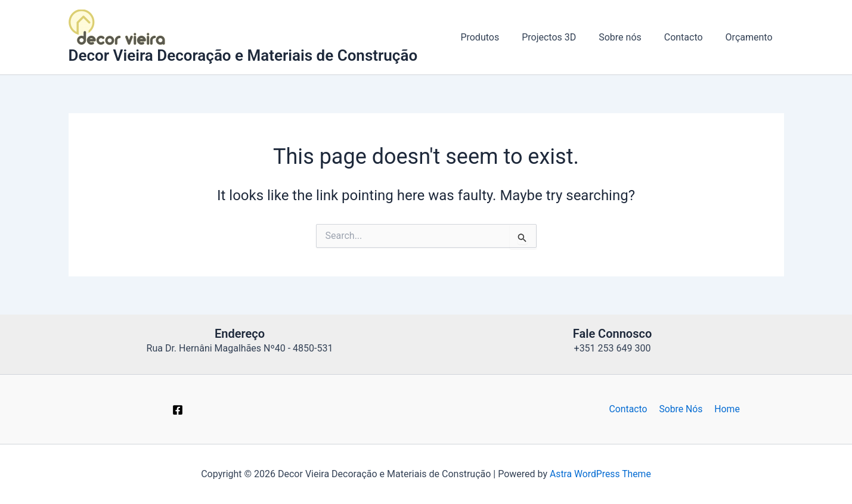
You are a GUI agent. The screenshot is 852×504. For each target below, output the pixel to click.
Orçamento (751, 37)
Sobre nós (629, 37)
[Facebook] (178, 410)
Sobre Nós (681, 409)
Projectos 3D (561, 37)
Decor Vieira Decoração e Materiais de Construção (243, 55)
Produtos (496, 37)
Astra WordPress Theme (600, 474)
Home (725, 409)
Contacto (689, 37)
